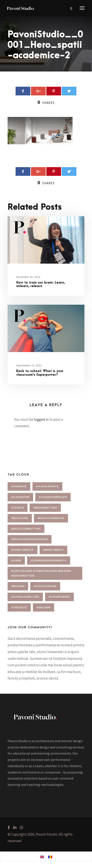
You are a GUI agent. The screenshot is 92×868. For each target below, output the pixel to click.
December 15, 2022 (28, 277)
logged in (41, 419)
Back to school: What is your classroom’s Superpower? (40, 373)
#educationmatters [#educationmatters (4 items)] (26, 529)
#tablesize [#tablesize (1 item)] (19, 607)
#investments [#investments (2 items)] (53, 550)
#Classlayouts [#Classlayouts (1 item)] (47, 486)
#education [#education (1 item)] (20, 518)
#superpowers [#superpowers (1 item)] (59, 597)
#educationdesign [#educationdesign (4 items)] (51, 518)
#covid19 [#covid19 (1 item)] (18, 508)
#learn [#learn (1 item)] (16, 560)
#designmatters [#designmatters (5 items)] (45, 508)
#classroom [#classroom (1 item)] (20, 497)
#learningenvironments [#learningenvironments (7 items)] (49, 560)
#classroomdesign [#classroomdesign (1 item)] (53, 497)
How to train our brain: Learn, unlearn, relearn (41, 284)
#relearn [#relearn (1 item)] (18, 586)
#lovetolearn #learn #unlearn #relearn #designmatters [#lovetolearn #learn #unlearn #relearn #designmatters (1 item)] (41, 573)
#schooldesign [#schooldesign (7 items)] (45, 586)
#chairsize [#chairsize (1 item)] (19, 486)
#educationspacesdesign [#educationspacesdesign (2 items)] (30, 539)
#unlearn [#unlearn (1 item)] (44, 607)
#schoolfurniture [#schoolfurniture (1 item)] (25, 597)
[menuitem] (42, 857)
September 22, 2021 (29, 365)
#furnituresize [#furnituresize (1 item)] (23, 550)
